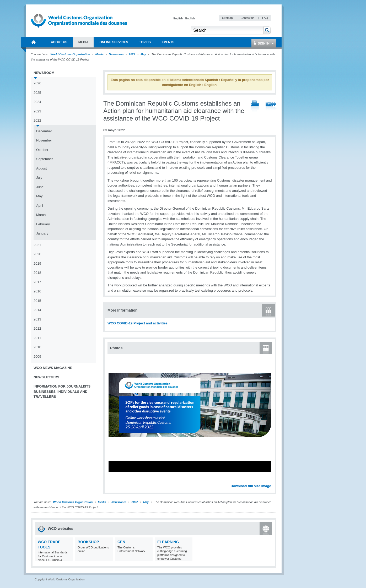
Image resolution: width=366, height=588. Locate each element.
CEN (121, 542)
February (43, 224)
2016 (37, 291)
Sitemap (228, 18)
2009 (37, 356)
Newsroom (116, 54)
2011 (37, 338)
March (41, 215)
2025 (37, 93)
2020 (37, 254)
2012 (37, 328)
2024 (37, 102)
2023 (37, 111)
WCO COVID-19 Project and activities (138, 323)
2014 (37, 310)
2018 (37, 273)
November (44, 140)
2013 (37, 319)
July (39, 178)
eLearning (168, 542)
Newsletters (46, 377)
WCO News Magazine (53, 368)
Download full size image (251, 486)
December (44, 131)
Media (99, 54)
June (40, 187)
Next (270, 480)
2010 (37, 347)
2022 (132, 54)
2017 (37, 282)
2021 (37, 245)
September (45, 159)
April (40, 206)
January (42, 233)
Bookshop (88, 542)
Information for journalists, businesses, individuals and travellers (63, 391)
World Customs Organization (71, 54)
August (41, 168)
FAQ (265, 18)
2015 (37, 301)
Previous (113, 480)
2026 (37, 83)
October (42, 150)
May (143, 54)
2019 (37, 263)
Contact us (248, 18)
